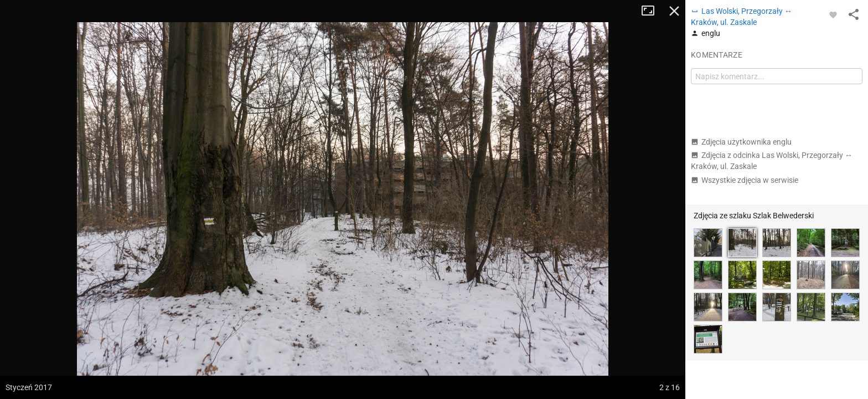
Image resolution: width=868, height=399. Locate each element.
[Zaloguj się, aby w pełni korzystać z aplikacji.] (833, 14)
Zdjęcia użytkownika (741, 142)
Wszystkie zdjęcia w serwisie (745, 180)
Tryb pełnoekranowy (652, 11)
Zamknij (674, 11)
